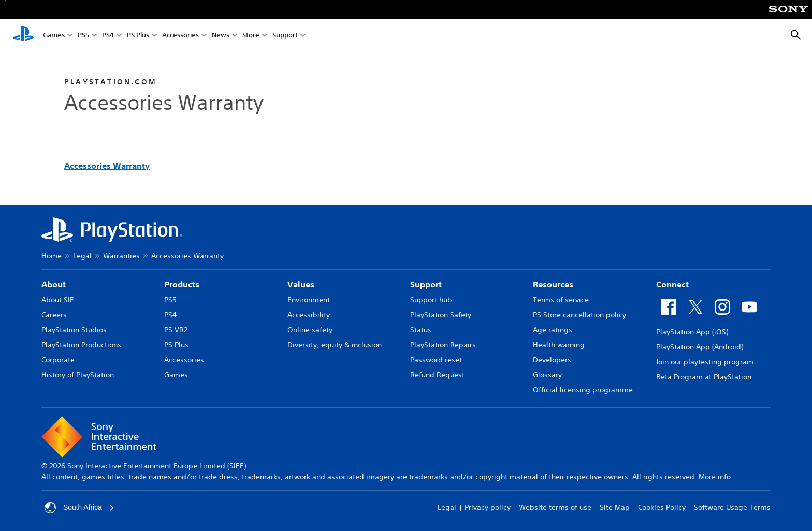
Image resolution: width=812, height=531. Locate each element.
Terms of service (561, 300)
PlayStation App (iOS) (692, 332)
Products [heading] (182, 284)
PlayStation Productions (81, 345)
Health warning (559, 345)
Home (52, 256)
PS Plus (138, 35)
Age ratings (553, 330)
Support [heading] (426, 284)
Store (251, 35)
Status (421, 330)
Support (285, 35)
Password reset (436, 360)
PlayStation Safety (441, 315)
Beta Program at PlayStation (704, 377)
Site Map (615, 507)
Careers (54, 315)
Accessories (180, 35)
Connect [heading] (672, 284)
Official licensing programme (583, 390)
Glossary (547, 375)
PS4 (108, 35)
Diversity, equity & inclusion (335, 345)
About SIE (58, 300)
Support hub (431, 300)
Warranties (121, 256)
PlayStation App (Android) (700, 347)
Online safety (310, 330)
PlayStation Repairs (443, 345)
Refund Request (437, 375)
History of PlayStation (78, 375)
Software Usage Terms (732, 507)
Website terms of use (555, 507)
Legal (82, 256)
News (221, 35)
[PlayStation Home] (23, 35)
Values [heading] (301, 284)
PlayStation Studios (74, 330)
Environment (309, 300)
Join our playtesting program (705, 362)
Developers (552, 360)
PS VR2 (176, 330)
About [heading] (54, 284)
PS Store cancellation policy (579, 315)
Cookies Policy (662, 507)
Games (54, 35)
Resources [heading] (553, 284)
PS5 (83, 35)
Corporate (58, 360)
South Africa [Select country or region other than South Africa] (80, 508)
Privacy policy (488, 507)
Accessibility (309, 315)
